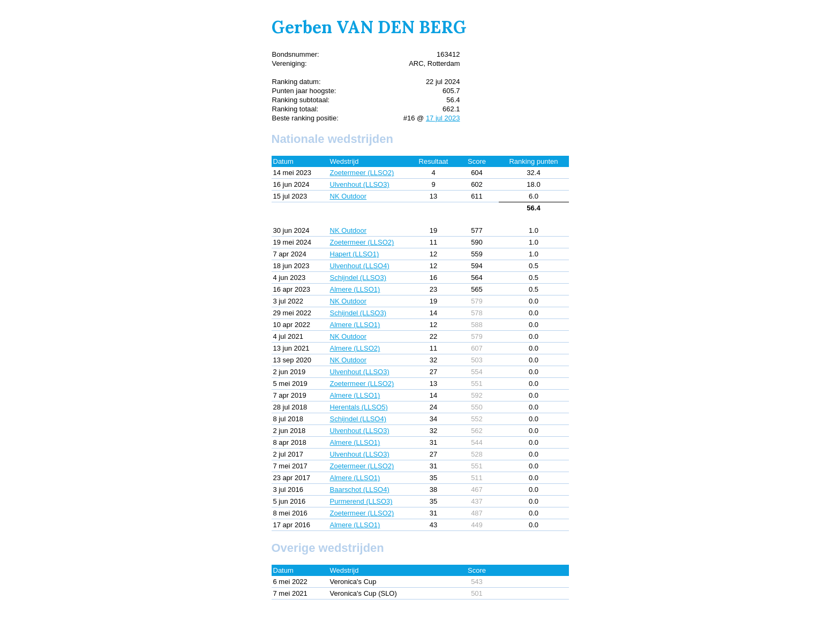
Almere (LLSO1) (355, 289)
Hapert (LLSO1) (355, 254)
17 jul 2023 (443, 118)
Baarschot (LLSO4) (360, 490)
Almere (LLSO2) (355, 348)
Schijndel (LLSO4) (358, 419)
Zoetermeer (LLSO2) (362, 173)
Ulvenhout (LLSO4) (360, 266)
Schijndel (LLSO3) (358, 278)
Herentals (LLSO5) (359, 407)
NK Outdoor (348, 196)
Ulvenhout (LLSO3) (360, 184)
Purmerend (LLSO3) (361, 501)
